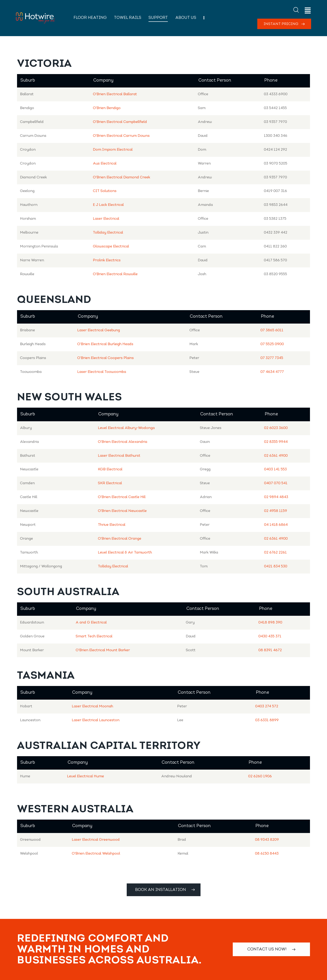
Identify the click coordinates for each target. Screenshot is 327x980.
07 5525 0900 (272, 344)
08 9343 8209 (267, 840)
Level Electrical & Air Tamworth (125, 553)
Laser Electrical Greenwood (96, 840)
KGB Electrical (110, 469)
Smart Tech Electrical (94, 636)
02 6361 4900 (276, 456)
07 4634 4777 (272, 372)
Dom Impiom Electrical (113, 150)
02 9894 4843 (276, 497)
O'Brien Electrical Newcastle (122, 511)
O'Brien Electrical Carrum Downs (121, 136)
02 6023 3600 (276, 428)
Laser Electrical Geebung (99, 330)
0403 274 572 (267, 706)
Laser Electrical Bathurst (119, 456)
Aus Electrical (105, 164)
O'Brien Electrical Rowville (115, 274)
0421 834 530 (276, 566)
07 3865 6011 (272, 330)
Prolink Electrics (107, 260)
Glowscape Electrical (111, 247)
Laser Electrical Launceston (96, 720)
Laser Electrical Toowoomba (102, 372)
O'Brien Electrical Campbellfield (120, 122)
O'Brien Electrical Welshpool (96, 854)
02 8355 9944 (276, 442)
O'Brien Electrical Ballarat (115, 94)
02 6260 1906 (260, 776)
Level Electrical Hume (85, 776)
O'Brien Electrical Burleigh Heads (105, 344)
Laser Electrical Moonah (92, 706)
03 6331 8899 (267, 720)
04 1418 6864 (276, 525)
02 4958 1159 (276, 511)
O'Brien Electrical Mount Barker (103, 650)
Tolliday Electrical (108, 233)
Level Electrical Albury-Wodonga (126, 428)
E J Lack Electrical (108, 205)
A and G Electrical (91, 623)
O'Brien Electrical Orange (120, 539)
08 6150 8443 (267, 854)
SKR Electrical (110, 483)
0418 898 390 (270, 623)
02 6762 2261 (275, 553)
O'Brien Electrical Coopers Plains (105, 358)
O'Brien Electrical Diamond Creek (121, 177)
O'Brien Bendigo (107, 108)
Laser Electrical (106, 219)
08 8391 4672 (270, 650)
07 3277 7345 (272, 358)
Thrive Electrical (112, 525)
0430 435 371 (270, 636)
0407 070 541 (276, 483)
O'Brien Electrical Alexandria (123, 442)
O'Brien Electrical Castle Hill (122, 497)
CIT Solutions (105, 191)
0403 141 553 (275, 469)
